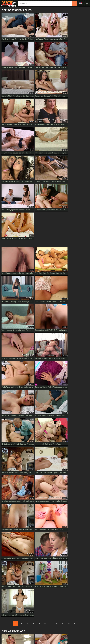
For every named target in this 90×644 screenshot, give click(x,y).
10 (68, 381)
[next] (74, 381)
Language (81, 3)
